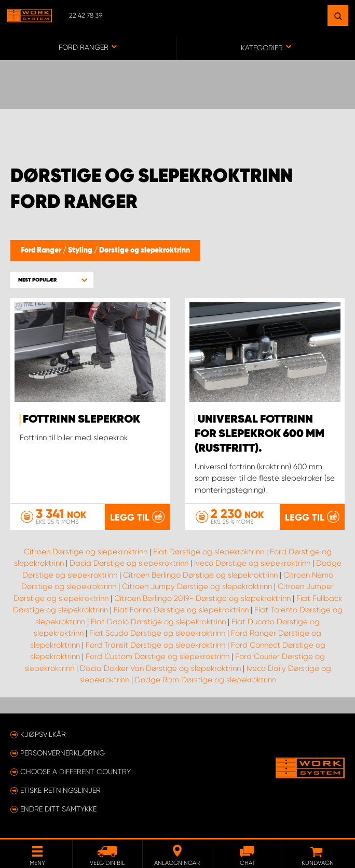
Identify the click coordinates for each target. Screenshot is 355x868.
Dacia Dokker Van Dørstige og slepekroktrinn (160, 668)
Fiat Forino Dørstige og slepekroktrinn (181, 610)
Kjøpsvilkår (43, 734)
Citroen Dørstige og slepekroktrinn (86, 552)
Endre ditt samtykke (58, 809)
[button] (52, 280)
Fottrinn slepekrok (81, 419)
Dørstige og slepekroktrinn (145, 250)
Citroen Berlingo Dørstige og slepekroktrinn (200, 575)
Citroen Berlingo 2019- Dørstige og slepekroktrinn (202, 598)
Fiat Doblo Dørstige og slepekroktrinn (158, 622)
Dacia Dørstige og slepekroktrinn (129, 563)
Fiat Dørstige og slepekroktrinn (209, 552)
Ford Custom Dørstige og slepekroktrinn (158, 656)
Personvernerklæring (63, 753)
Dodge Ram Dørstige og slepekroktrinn (206, 680)
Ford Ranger (42, 250)
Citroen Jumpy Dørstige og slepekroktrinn (197, 586)
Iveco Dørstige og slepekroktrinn (252, 563)
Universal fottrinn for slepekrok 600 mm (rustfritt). (260, 434)
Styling (81, 250)
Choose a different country (76, 772)
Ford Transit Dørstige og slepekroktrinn (155, 645)
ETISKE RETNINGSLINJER (60, 790)
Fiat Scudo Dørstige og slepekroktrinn (157, 633)
